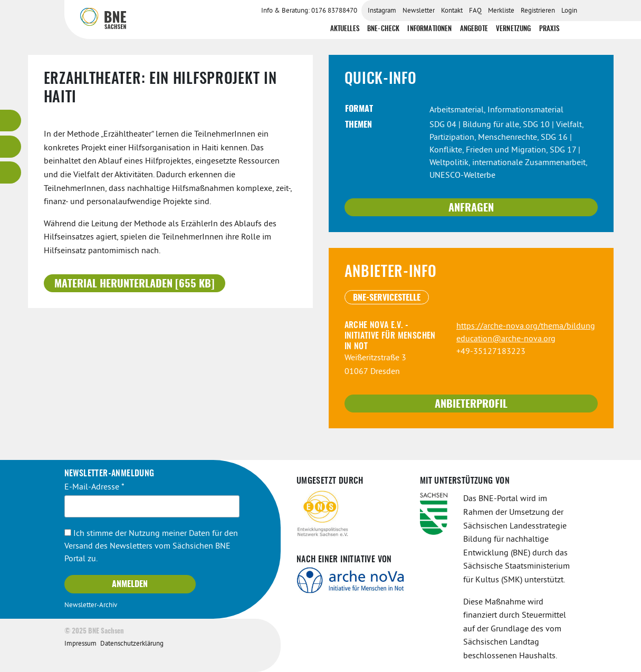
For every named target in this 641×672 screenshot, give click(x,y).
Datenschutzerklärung (132, 644)
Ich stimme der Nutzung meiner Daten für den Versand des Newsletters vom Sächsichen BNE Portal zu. (151, 546)
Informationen (429, 29)
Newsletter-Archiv (91, 606)
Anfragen (471, 208)
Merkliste (501, 11)
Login (569, 11)
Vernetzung (514, 29)
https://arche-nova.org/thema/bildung (526, 327)
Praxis (549, 29)
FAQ (475, 11)
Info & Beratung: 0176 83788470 (309, 11)
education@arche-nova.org (506, 339)
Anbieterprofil (471, 405)
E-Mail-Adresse (94, 487)
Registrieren (538, 11)
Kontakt (452, 11)
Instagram (382, 11)
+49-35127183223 (491, 352)
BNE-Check (383, 29)
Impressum (80, 644)
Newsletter (419, 11)
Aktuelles (345, 29)
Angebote (474, 29)
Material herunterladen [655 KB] (135, 284)
